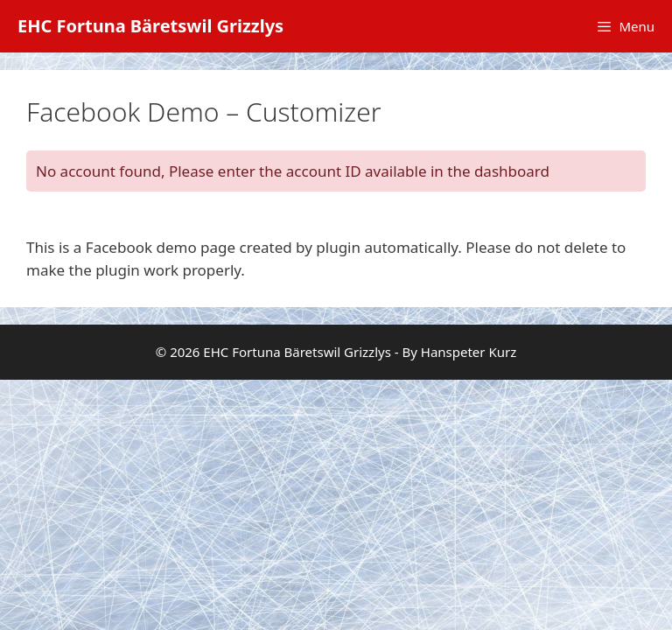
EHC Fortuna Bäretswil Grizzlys (150, 26)
